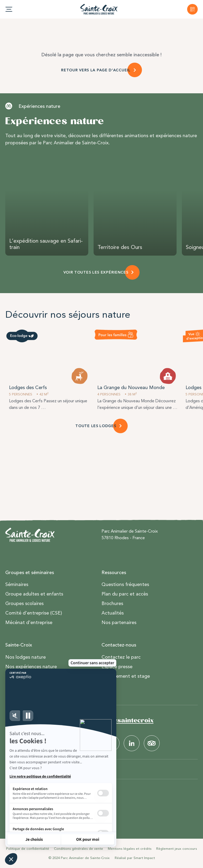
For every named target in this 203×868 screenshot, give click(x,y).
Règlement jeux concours (177, 849)
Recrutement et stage (126, 676)
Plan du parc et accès (125, 594)
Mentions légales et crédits (130, 849)
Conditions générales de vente (79, 849)
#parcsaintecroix (126, 720)
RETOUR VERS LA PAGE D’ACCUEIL (96, 70)
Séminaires (17, 584)
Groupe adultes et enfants (34, 594)
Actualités (113, 613)
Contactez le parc (121, 657)
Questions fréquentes (125, 584)
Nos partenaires (119, 622)
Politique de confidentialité (28, 849)
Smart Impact (144, 858)
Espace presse (117, 667)
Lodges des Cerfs (28, 387)
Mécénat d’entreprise (29, 622)
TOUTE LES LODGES (96, 426)
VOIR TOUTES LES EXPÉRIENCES (96, 272)
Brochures (112, 603)
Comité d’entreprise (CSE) (34, 613)
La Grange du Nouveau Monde (131, 387)
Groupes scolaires (24, 603)
